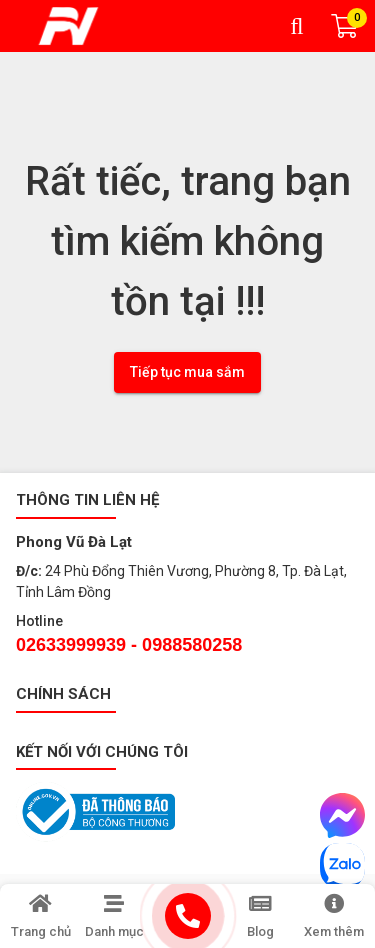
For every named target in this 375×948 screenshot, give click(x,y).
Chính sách (63, 694)
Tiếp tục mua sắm (187, 372)
